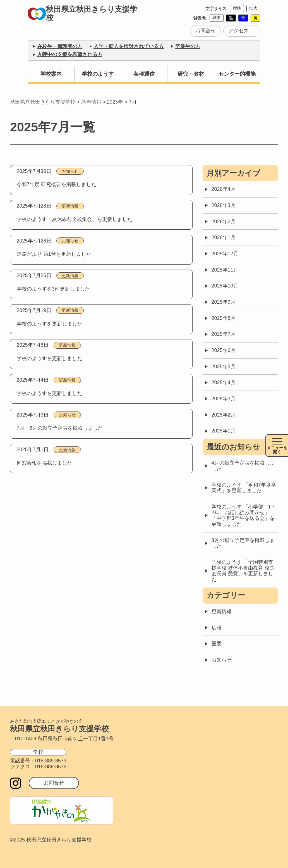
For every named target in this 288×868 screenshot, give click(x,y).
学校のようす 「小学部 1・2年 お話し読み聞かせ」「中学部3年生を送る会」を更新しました (244, 515)
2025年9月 (224, 302)
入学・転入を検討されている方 (129, 46)
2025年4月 (224, 382)
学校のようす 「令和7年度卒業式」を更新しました (244, 488)
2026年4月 (224, 189)
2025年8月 (224, 318)
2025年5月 (224, 367)
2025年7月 (224, 334)
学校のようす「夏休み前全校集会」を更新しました (75, 219)
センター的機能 (237, 74)
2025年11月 (225, 270)
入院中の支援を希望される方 (70, 54)
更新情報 (70, 206)
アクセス (239, 31)
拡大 (253, 8)
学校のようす (98, 74)
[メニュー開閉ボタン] (277, 445)
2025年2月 (224, 415)
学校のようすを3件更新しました (53, 289)
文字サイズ (216, 9)
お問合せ (205, 31)
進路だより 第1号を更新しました (54, 254)
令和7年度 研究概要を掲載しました (57, 184)
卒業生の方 (188, 46)
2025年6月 (224, 350)
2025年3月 (224, 399)
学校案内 (51, 74)
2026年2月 (224, 222)
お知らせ (70, 171)
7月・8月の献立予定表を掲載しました (60, 428)
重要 (217, 644)
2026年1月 (224, 237)
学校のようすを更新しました (49, 324)
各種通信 (144, 74)
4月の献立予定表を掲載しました (243, 466)
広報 (217, 628)
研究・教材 (191, 74)
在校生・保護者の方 (60, 46)
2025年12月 (225, 254)
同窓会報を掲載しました (44, 463)
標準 (237, 8)
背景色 (200, 18)
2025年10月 (225, 286)
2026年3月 (224, 205)
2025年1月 (224, 431)
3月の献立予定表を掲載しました (243, 543)
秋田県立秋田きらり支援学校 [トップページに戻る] (83, 14)
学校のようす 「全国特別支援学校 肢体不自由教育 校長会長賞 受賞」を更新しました (243, 571)
